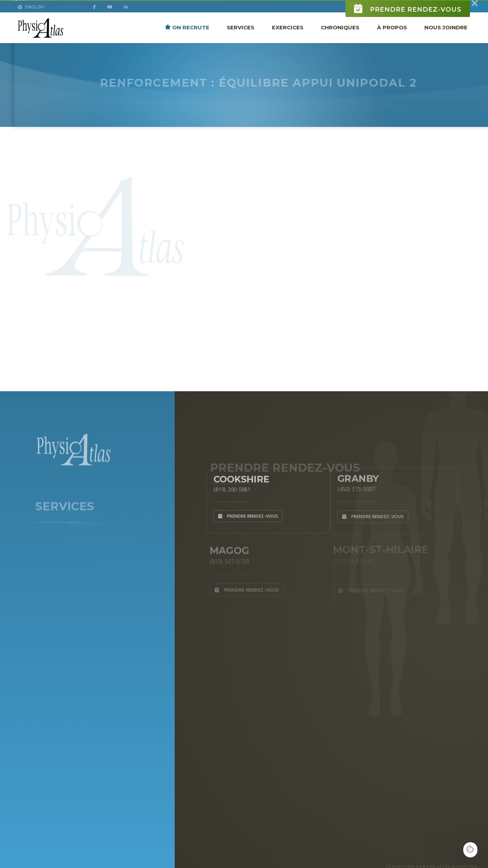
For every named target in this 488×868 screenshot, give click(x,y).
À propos (392, 33)
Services (240, 33)
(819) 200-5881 (228, 488)
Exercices (288, 33)
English (31, 13)
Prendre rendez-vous (408, 15)
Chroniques (340, 33)
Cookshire (238, 477)
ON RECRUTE (187, 33)
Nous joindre (446, 33)
